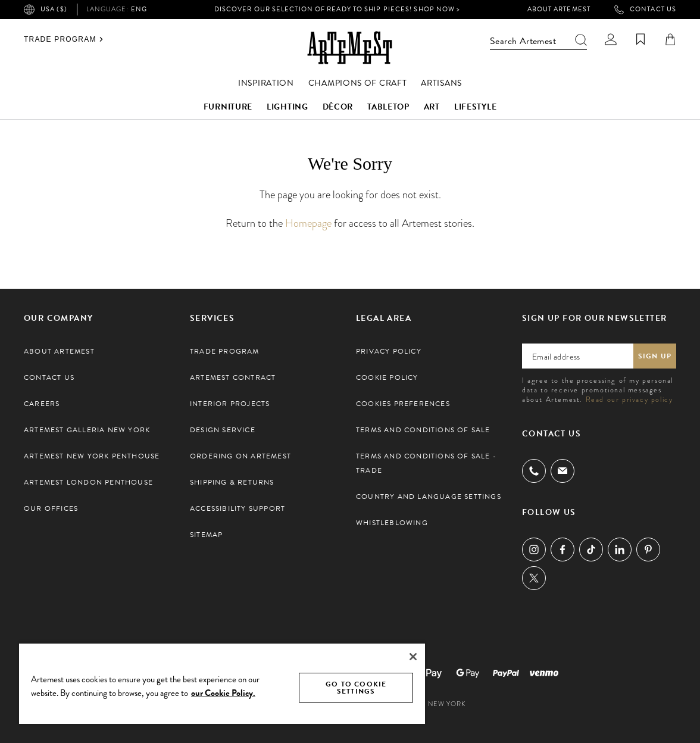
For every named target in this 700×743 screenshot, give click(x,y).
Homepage (308, 223)
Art (432, 107)
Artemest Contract (233, 377)
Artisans (441, 83)
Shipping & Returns (232, 482)
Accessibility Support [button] (237, 508)
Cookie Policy (387, 377)
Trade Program (64, 39)
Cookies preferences (403, 404)
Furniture (228, 107)
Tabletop (388, 107)
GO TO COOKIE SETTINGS (356, 688)
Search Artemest (538, 41)
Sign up (655, 356)
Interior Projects (230, 404)
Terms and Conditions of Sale (423, 430)
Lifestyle (475, 107)
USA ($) (46, 10)
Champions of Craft (358, 83)
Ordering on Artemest (240, 456)
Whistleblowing (392, 523)
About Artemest (559, 10)
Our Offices (51, 508)
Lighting (287, 107)
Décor (338, 107)
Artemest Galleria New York (87, 430)
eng (117, 10)
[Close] (413, 657)
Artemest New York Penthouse (92, 456)
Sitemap (206, 535)
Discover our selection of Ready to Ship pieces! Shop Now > (337, 9)
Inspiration (266, 83)
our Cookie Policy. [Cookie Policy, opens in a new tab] (223, 693)
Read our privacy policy (629, 399)
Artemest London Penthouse (88, 482)
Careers (42, 404)
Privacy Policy (389, 351)
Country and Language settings (429, 497)
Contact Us (645, 10)
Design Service (223, 430)
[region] (222, 683)
